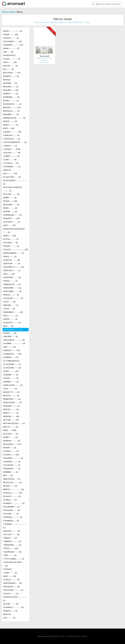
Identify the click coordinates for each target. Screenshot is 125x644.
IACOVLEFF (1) (13, 298)
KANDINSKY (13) (13, 312)
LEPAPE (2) (11, 378)
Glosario (77, 636)
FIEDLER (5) (11, 246)
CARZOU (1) (10, 146)
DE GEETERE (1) (12, 177)
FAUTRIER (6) (11, 243)
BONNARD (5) (11, 97)
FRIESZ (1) (10, 256)
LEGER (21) (11, 371)
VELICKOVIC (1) (13, 590)
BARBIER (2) (11, 76)
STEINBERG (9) (11, 521)
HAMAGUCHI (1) (12, 284)
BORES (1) (11, 100)
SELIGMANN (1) (11, 507)
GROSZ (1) (10, 281)
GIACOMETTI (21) (14, 267)
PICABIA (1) (11, 451)
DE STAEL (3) (11, 194)
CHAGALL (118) (12, 149)
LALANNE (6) (14, 343)
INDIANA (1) (11, 305)
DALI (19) (10, 173)
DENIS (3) (10, 208)
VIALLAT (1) (11, 593)
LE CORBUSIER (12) (11, 361)
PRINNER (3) (11, 472)
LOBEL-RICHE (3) (13, 385)
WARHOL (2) (10, 611)
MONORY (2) (12, 441)
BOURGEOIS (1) (12, 104)
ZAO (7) (9, 618)
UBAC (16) (10, 576)
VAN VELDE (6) (11, 587)
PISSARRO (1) (12, 462)
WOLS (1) (7, 614)
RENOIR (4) (13, 489)
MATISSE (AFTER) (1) (14, 423)
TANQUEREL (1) (12, 545)
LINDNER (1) (11, 382)
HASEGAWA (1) (12, 288)
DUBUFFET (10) (11, 218)
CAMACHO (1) (11, 135)
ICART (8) (9, 302)
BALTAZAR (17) (12, 73)
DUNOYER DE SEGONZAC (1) (14, 230)
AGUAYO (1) (11, 38)
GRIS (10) (9, 274)
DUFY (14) (9, 225)
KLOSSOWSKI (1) (13, 329)
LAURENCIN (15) (12, 354)
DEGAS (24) (10, 201)
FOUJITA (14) (16, 250)
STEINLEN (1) (15, 526)
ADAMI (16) (11, 34)
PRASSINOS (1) (12, 468)
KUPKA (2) (10, 333)
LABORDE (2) (11, 336)
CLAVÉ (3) (10, 160)
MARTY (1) (11, 413)
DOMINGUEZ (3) (12, 215)
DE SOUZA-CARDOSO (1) (13, 189)
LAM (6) (9, 347)
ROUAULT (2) (12, 496)
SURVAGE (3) (12, 531)
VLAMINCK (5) (13, 607)
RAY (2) (8, 475)
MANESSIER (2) (12, 399)
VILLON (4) (11, 604)
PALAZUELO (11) (12, 444)
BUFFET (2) (11, 125)
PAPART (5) (10, 448)
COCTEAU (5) (11, 163)
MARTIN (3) (11, 409)
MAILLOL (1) (11, 396)
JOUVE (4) (9, 309)
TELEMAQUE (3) (12, 552)
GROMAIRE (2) (12, 277)
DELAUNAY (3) (11, 204)
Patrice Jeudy (8, 12)
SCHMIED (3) (14, 503)
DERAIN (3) (10, 211)
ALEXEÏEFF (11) (13, 45)
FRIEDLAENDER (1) (14, 253)
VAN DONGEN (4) (12, 583)
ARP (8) (8, 52)
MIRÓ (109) (10, 430)
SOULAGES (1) (12, 510)
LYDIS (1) (10, 389)
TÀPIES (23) (11, 548)
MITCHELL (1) (11, 434)
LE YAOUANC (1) (12, 364)
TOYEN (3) (7, 569)
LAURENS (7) (11, 357)
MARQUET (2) (11, 406)
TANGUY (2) (10, 538)
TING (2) (10, 555)
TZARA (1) (10, 573)
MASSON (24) (11, 416)
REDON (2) (10, 486)
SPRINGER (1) (13, 517)
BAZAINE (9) (10, 83)
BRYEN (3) (10, 121)
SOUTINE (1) (11, 514)
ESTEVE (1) (11, 239)
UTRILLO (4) (11, 580)
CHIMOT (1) (11, 156)
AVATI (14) (10, 62)
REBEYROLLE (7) (12, 479)
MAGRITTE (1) (11, 392)
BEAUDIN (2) (11, 87)
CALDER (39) (12, 132)
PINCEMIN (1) (13, 458)
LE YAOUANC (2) (12, 368)
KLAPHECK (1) (12, 323)
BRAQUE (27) (12, 107)
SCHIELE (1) (10, 500)
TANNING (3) (12, 541)
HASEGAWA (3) (12, 291)
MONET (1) (10, 437)
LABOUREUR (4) (14, 340)
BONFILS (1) (11, 94)
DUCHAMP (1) (12, 222)
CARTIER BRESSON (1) (15, 142)
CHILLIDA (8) (12, 153)
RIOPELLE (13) (13, 493)
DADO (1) (7, 170)
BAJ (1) (8, 69)
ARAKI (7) (11, 48)
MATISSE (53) (11, 420)
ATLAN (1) (12, 59)
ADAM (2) (13, 31)
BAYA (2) (7, 80)
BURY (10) (9, 128)
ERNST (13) (10, 236)
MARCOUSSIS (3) (12, 402)
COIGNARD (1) (12, 167)
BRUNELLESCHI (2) (14, 118)
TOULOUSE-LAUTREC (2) (15, 564)
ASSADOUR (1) (9, 55)
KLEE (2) (8, 326)
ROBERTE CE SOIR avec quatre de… (44, 59)
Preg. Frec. (84, 636)
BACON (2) (10, 66)
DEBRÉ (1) (10, 198)
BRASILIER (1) (11, 111)
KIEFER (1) (10, 319)
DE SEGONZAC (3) (15, 182)
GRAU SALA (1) (12, 270)
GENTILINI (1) (12, 263)
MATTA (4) (11, 427)
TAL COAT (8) (11, 534)
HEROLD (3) (11, 295)
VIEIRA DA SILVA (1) (15, 599)
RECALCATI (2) (12, 482)
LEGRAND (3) (11, 375)
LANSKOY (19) (12, 350)
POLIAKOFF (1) (12, 465)
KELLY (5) (10, 316)
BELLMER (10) (11, 90)
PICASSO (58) (11, 455)
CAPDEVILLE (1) (12, 139)
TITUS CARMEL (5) (14, 559)
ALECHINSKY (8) (12, 41)
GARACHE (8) (11, 260)
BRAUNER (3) (11, 114)
